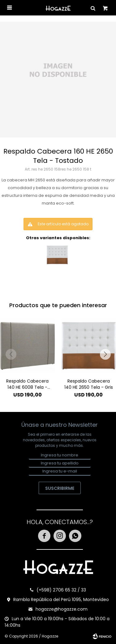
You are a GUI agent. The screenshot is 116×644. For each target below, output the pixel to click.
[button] (105, 354)
